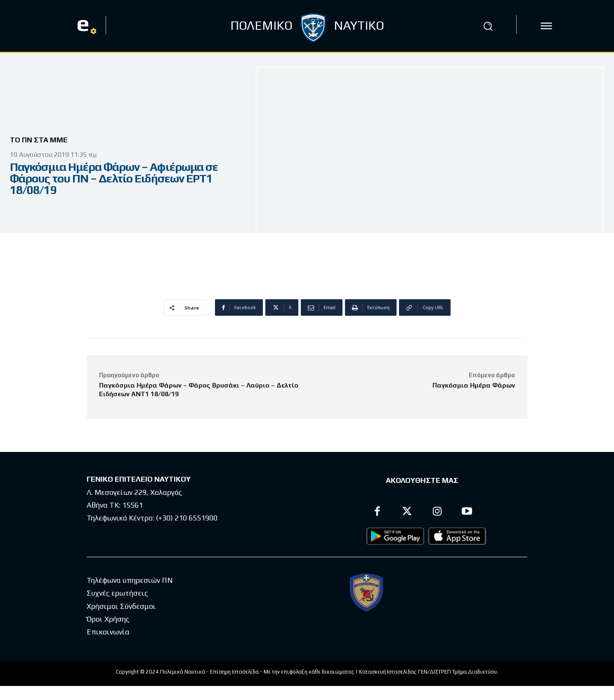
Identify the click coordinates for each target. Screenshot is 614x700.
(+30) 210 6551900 (187, 518)
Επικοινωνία (108, 632)
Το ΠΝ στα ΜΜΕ (42, 140)
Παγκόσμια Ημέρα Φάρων (474, 385)
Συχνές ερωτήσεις (117, 593)
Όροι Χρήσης (108, 619)
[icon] (546, 26)
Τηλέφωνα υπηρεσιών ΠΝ (130, 580)
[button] (488, 26)
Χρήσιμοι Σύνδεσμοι (121, 606)
